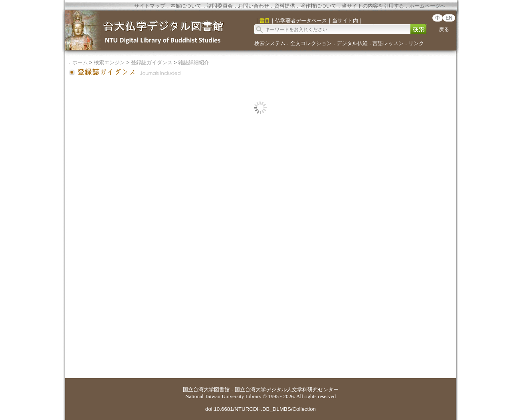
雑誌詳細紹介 (194, 62)
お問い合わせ (254, 6)
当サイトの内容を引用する (373, 6)
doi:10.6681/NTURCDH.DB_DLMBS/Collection (260, 409)
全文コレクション (311, 43)
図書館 (222, 389)
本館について (186, 6)
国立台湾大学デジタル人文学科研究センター (287, 389)
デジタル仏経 (352, 43)
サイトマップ (150, 6)
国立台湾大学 (198, 389)
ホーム (80, 62)
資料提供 (285, 6)
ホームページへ (427, 6)
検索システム (270, 43)
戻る (444, 29)
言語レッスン (388, 43)
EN (449, 18)
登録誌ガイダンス (152, 62)
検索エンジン (109, 62)
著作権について (318, 6)
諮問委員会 (220, 6)
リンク (416, 43)
